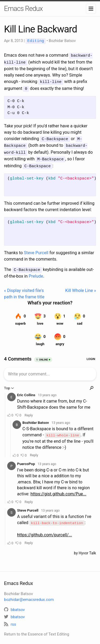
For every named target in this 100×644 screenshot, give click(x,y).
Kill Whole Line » (81, 287)
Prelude (36, 272)
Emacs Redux (23, 9)
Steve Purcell (36, 249)
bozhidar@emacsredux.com (29, 595)
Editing (36, 41)
